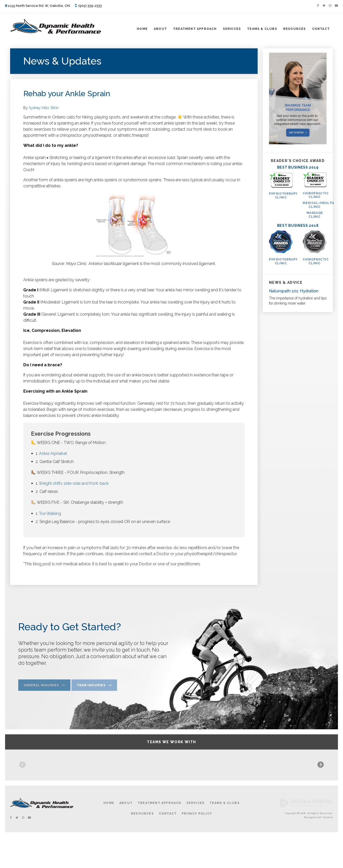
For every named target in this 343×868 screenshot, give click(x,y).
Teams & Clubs (262, 29)
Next (320, 781)
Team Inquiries (91, 687)
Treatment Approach (195, 29)
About (160, 29)
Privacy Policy (197, 844)
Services (232, 29)
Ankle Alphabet (53, 453)
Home (142, 29)
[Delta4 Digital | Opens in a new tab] (307, 837)
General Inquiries (41, 687)
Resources (295, 29)
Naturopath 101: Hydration (294, 291)
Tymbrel (328, 848)
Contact (321, 29)
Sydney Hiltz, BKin (44, 108)
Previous (23, 781)
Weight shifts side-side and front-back (74, 483)
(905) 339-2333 (90, 6)
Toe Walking (50, 513)
